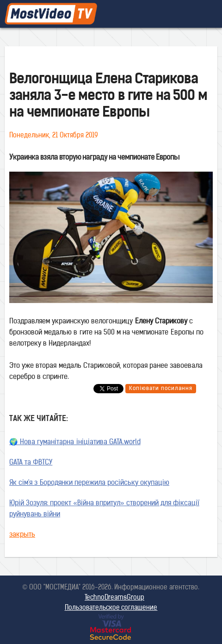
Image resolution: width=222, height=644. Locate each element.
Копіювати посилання (161, 389)
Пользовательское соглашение (111, 608)
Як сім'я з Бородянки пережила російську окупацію (89, 483)
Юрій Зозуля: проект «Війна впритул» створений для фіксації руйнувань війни (104, 509)
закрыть (22, 535)
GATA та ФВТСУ (31, 463)
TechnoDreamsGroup (114, 598)
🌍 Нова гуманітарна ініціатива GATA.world (75, 443)
